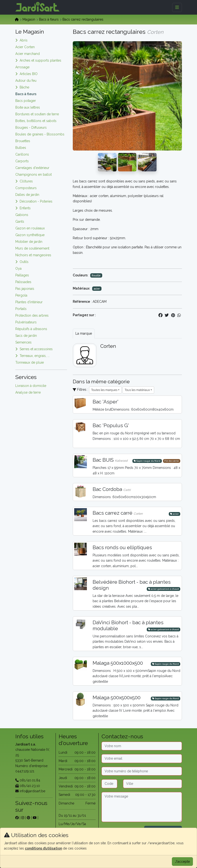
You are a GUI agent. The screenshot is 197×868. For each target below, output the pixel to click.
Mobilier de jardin (29, 242)
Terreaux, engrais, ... (35, 356)
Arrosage (22, 67)
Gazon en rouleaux (30, 228)
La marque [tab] (84, 333)
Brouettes (23, 141)
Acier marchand (28, 54)
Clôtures (26, 181)
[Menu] (177, 7)
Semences (23, 342)
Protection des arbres (32, 315)
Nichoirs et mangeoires (33, 255)
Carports (22, 161)
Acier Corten (25, 47)
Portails (21, 309)
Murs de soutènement (32, 248)
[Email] (142, 758)
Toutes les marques (104, 390)
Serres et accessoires (36, 349)
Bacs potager (26, 101)
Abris (24, 40)
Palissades (23, 282)
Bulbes (21, 148)
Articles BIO (29, 74)
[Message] (142, 807)
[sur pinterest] (28, 818)
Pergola (21, 295)
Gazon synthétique (30, 235)
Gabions (22, 215)
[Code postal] (109, 784)
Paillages (22, 275)
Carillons (22, 154)
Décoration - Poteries (36, 201)
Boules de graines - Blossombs (40, 134)
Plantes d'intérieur (29, 302)
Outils (24, 262)
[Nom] (142, 746)
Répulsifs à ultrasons (31, 329)
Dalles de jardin (27, 195)
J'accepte (182, 862)
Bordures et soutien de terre (37, 114)
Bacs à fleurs (49, 19)
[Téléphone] (142, 771)
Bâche (24, 87)
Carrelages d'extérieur (32, 168)
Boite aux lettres (28, 107)
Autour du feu (26, 81)
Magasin (29, 19)
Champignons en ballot (34, 175)
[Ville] (152, 784)
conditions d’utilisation (43, 848)
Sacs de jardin (26, 336)
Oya (18, 268)
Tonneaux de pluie (30, 362)
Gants (20, 221)
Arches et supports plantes (40, 60)
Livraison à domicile (31, 386)
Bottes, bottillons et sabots (36, 121)
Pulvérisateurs (26, 322)
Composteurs (26, 188)
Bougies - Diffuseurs (31, 128)
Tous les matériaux (137, 390)
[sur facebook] (17, 818)
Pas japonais (25, 289)
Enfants (25, 208)
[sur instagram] (23, 818)
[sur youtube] (35, 818)
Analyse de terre (28, 392)
